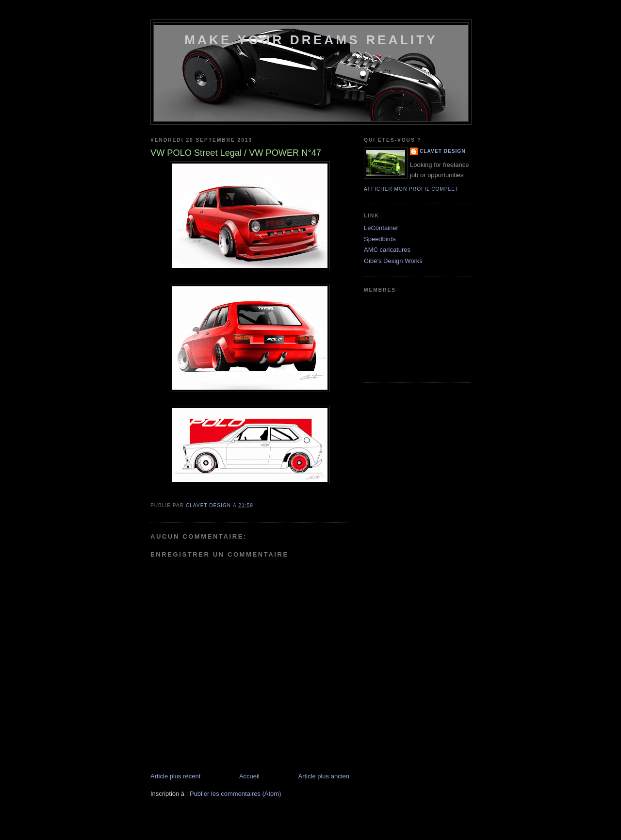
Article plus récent (175, 776)
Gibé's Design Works (393, 261)
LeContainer (381, 228)
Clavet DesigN (443, 151)
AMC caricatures (387, 250)
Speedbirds (380, 239)
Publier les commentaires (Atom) (236, 794)
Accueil (249, 776)
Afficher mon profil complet (411, 189)
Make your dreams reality (311, 40)
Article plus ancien (324, 776)
